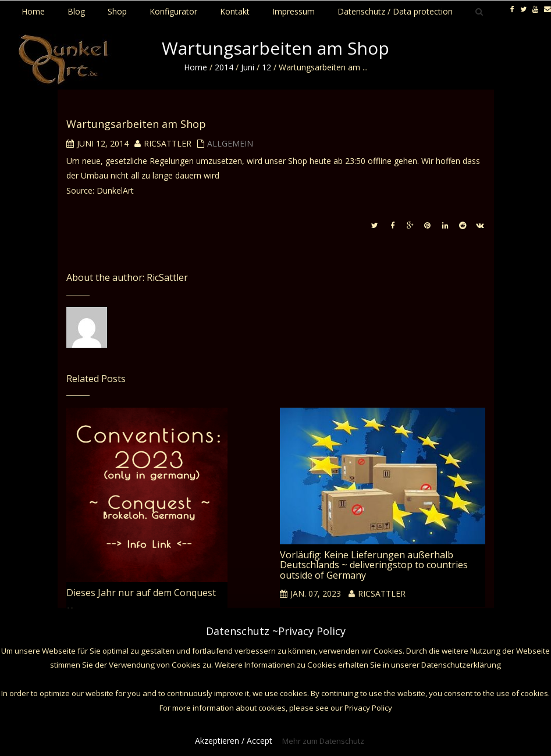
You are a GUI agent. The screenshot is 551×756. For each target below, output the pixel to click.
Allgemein (230, 143)
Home (195, 67)
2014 (224, 67)
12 (266, 67)
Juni (248, 67)
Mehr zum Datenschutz (323, 741)
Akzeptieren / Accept (234, 741)
